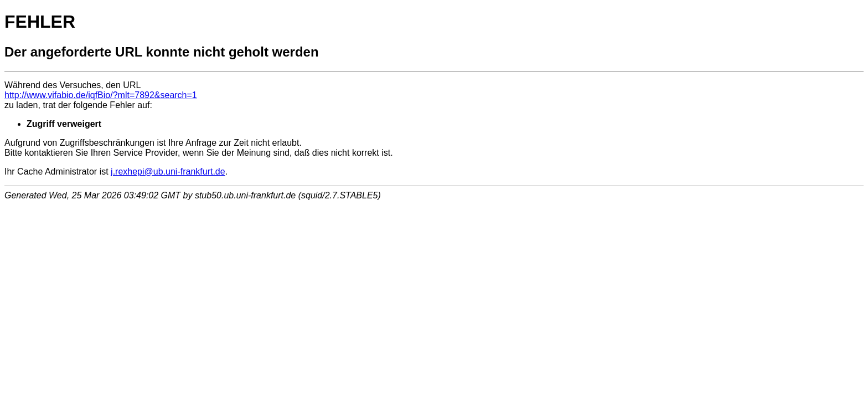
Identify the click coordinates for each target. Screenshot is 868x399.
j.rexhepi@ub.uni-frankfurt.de (168, 172)
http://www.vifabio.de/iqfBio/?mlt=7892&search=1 (101, 95)
